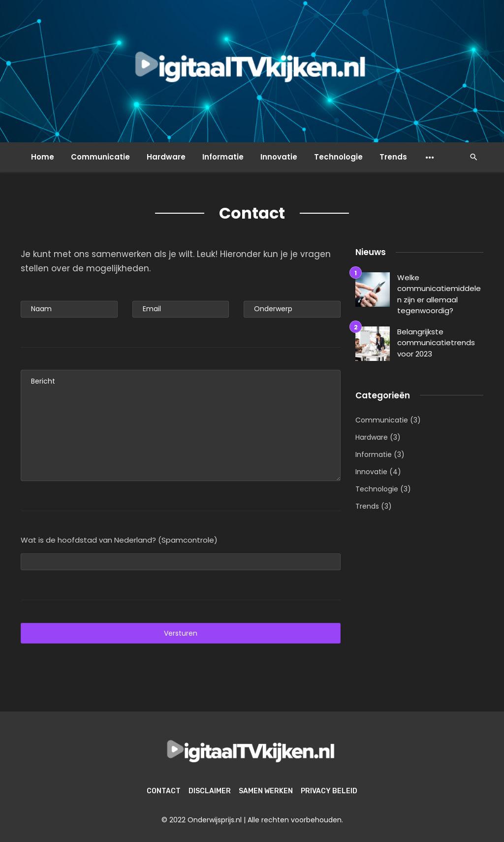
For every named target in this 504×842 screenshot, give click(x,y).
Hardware (166, 157)
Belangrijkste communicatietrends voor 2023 (436, 343)
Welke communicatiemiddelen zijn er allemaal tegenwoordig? (439, 294)
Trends (393, 157)
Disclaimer (210, 791)
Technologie (338, 157)
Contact (164, 791)
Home (43, 157)
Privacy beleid (329, 791)
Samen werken (266, 791)
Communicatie (100, 157)
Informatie (223, 157)
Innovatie (279, 157)
